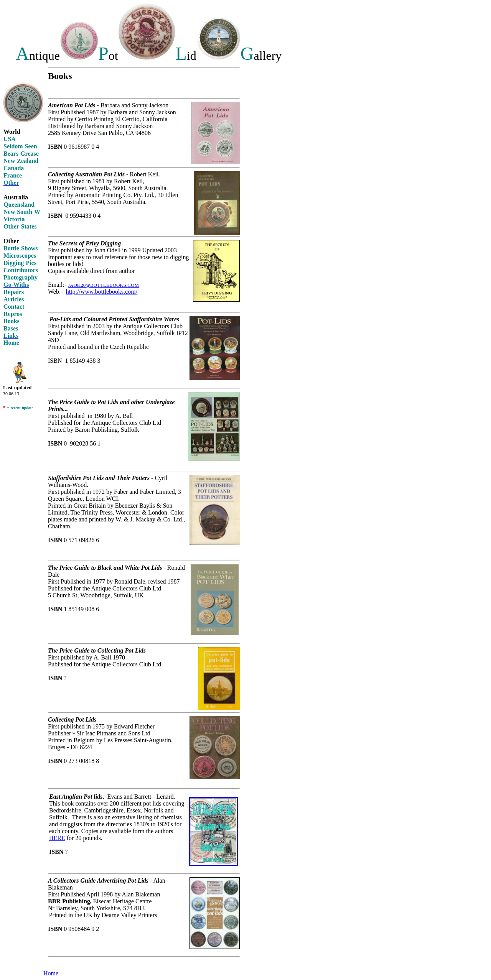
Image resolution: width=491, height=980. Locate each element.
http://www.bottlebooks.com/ (102, 292)
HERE (57, 838)
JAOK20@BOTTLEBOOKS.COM (103, 285)
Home (51, 973)
